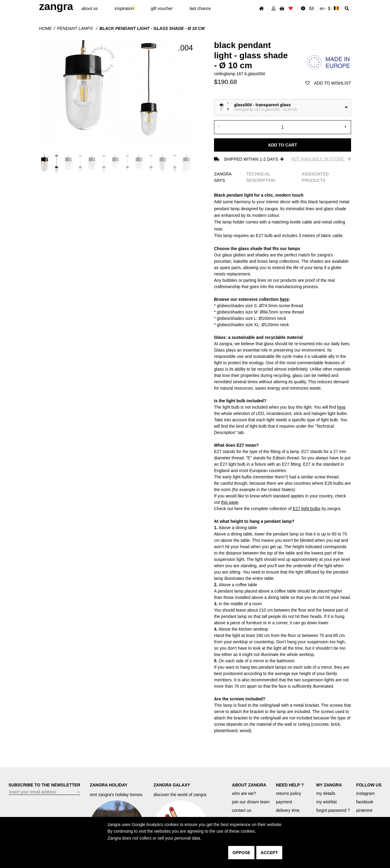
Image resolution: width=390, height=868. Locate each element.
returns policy (288, 793)
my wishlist (327, 802)
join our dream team (251, 802)
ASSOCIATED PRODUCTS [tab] (315, 177)
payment (284, 802)
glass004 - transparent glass (262, 105)
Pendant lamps (75, 28)
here (284, 299)
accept (269, 853)
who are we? (244, 793)
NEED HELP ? (290, 785)
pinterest (364, 810)
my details (326, 793)
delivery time (288, 810)
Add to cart (283, 145)
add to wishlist (328, 83)
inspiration (124, 8)
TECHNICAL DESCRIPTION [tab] (261, 177)
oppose (241, 853)
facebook (365, 802)
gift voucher (162, 8)
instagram (365, 793)
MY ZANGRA (329, 785)
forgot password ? (333, 810)
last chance (200, 8)
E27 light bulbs (307, 509)
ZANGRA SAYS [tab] (223, 177)
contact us (242, 810)
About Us (90, 8)
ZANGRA (56, 6)
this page (230, 502)
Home (45, 28)
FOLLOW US (369, 785)
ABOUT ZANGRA (249, 785)
